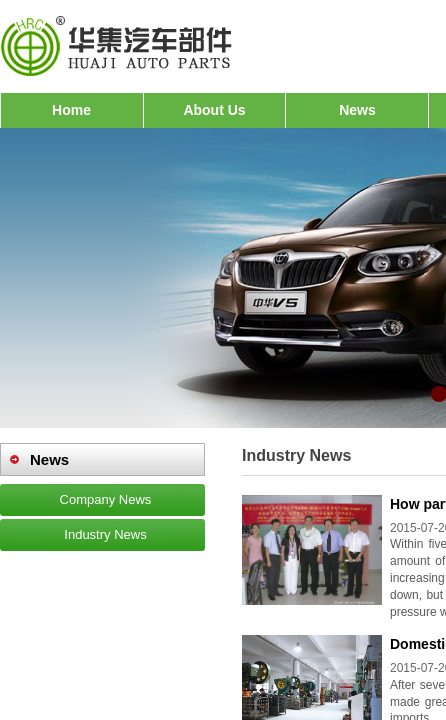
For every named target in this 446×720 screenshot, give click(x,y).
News (357, 110)
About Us (214, 110)
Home (71, 110)
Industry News (105, 534)
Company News (106, 499)
